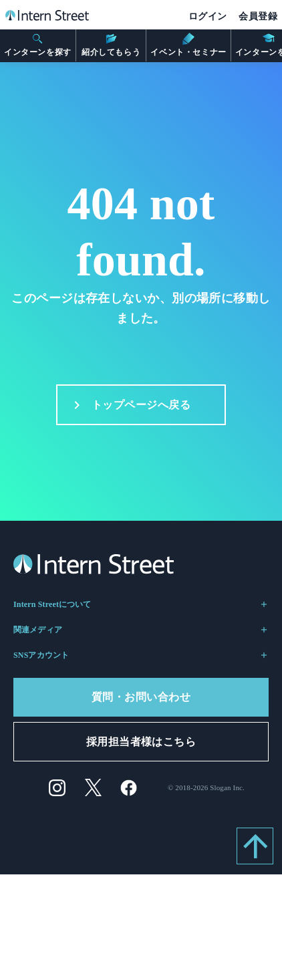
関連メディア (141, 630)
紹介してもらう (111, 45)
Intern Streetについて (141, 604)
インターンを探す (38, 45)
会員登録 (258, 16)
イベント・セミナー (188, 45)
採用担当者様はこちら (141, 742)
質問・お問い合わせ (141, 697)
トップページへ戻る (128, 405)
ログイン (208, 16)
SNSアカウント (141, 655)
